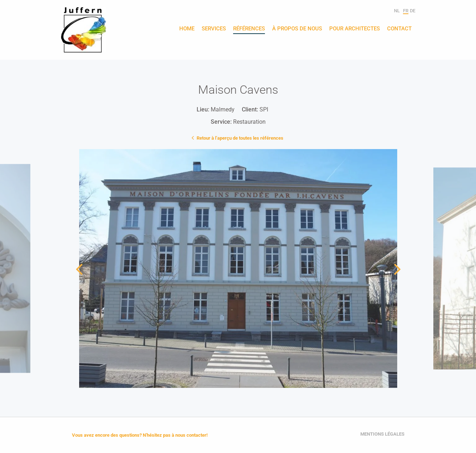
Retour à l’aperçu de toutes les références (238, 137)
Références (249, 29)
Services (214, 29)
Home (187, 29)
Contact (399, 29)
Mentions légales (382, 434)
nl (397, 11)
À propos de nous (297, 29)
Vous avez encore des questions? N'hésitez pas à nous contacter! (140, 435)
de (413, 11)
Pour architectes (355, 29)
